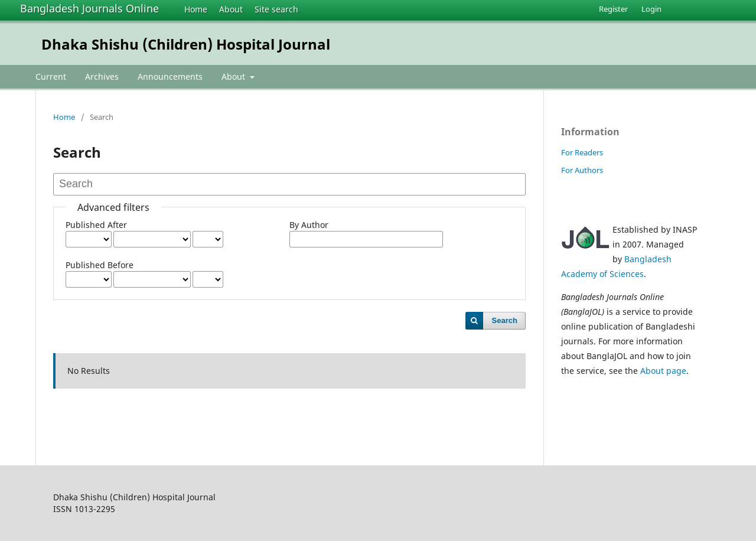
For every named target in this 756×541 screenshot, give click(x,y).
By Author (309, 225)
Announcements (170, 76)
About (231, 9)
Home (196, 9)
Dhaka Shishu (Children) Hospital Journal (186, 44)
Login (651, 9)
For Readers (582, 152)
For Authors (582, 170)
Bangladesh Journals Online (89, 8)
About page (663, 371)
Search (505, 320)
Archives (102, 76)
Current (51, 76)
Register (613, 9)
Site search (276, 9)
